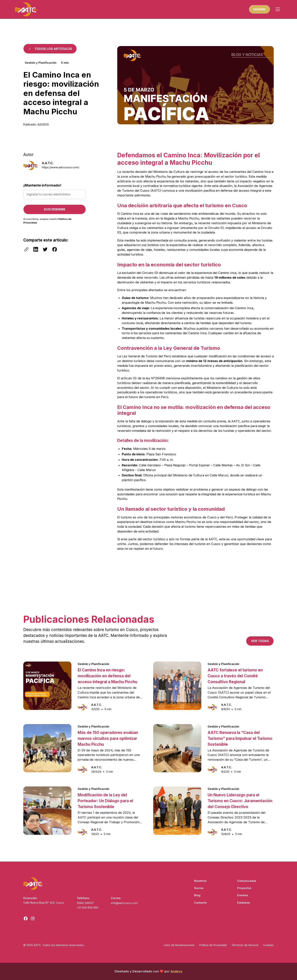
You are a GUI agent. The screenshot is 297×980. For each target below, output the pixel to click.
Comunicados (247, 881)
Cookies (268, 945)
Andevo (176, 971)
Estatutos (243, 903)
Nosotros (200, 881)
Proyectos (244, 888)
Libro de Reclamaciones (179, 945)
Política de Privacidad (213, 945)
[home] (26, 9)
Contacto (200, 903)
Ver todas (260, 641)
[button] (278, 9)
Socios (199, 888)
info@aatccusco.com (124, 903)
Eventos (243, 895)
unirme (259, 9)
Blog (197, 895)
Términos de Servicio (245, 945)
